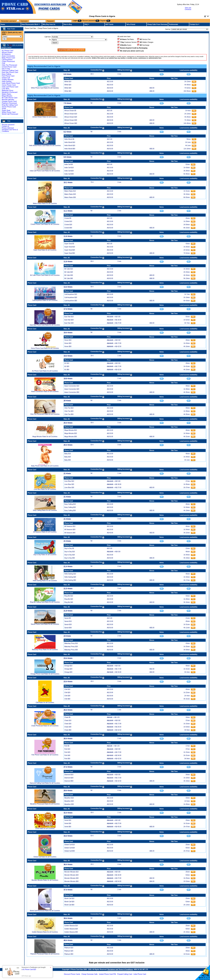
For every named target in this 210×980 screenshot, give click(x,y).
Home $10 (68, 340)
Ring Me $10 (69, 596)
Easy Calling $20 (70, 507)
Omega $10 (68, 666)
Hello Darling (7, 81)
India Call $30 (69, 174)
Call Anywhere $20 (71, 297)
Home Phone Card (9, 85)
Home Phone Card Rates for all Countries (45, 348)
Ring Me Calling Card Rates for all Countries (45, 602)
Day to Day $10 (70, 552)
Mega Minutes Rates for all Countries (45, 437)
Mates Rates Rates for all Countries (45, 203)
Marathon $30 (69, 804)
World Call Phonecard (10, 114)
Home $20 (68, 343)
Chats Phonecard (8, 61)
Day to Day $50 (70, 558)
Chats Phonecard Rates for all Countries (45, 726)
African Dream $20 (71, 117)
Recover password (8, 125)
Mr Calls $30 (69, 275)
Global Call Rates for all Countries (45, 857)
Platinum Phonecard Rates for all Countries (45, 954)
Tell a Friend (131, 24)
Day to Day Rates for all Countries (45, 555)
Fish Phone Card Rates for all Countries (45, 755)
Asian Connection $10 (72, 386)
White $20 (68, 85)
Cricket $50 (68, 228)
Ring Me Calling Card (10, 105)
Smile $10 (68, 820)
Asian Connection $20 (72, 389)
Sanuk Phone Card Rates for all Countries (45, 624)
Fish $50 (67, 759)
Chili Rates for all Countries (45, 702)
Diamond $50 (69, 781)
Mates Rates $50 (70, 197)
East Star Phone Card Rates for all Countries (45, 325)
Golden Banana (8, 80)
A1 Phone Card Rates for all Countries (45, 371)
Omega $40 (68, 672)
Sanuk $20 (68, 624)
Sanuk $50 (68, 628)
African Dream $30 (71, 120)
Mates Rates (7, 94)
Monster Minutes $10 (71, 872)
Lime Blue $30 (69, 488)
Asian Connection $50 (72, 392)
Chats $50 (68, 730)
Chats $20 (68, 724)
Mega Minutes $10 (71, 430)
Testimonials (173, 24)
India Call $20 (69, 171)
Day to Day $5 (69, 548)
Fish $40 (67, 755)
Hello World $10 (70, 142)
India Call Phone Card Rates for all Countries (45, 171)
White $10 (68, 82)
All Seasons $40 (70, 533)
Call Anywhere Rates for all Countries (45, 300)
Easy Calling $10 (70, 504)
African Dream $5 (70, 111)
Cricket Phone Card (9, 67)
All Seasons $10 (70, 526)
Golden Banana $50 (71, 932)
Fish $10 (67, 749)
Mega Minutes (7, 96)
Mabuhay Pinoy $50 (71, 650)
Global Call (6, 78)
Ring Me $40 (69, 602)
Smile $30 (68, 823)
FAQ (86, 24)
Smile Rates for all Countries (45, 828)
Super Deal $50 (70, 253)
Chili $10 (67, 689)
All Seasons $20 (70, 530)
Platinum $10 (69, 948)
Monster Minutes (8, 99)
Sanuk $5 (68, 618)
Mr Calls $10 (69, 269)
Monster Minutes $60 (71, 881)
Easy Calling (6, 74)
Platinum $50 (69, 954)
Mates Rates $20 (70, 194)
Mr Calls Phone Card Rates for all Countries (45, 275)
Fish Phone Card (8, 76)
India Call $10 (69, 168)
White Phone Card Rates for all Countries (45, 88)
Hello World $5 (69, 139)
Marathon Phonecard (10, 92)
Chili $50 (67, 699)
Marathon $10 (69, 798)
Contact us (5, 126)
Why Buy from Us (49, 24)
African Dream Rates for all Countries (45, 117)
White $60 (68, 91)
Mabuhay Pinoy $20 (71, 647)
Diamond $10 (69, 775)
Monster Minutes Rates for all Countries (45, 880)
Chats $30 (68, 727)
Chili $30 (67, 696)
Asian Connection (8, 56)
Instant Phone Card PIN (107, 974)
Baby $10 (68, 454)
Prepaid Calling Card (125, 974)
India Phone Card (140, 974)
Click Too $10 (69, 408)
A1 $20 (67, 366)
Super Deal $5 (69, 244)
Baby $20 (68, 457)
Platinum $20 (69, 951)
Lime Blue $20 (69, 484)
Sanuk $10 (68, 621)
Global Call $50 (69, 851)
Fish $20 (67, 752)
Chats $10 (68, 720)
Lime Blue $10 (69, 481)
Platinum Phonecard (9, 103)
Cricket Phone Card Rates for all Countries (45, 224)
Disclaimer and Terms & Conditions (120, 969)
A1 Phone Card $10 (29, 969)
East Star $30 (69, 323)
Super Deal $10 (70, 247)
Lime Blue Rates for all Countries (45, 489)
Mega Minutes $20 (71, 433)
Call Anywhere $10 (71, 294)
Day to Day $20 (70, 555)
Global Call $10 (69, 845)
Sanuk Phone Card (9, 107)
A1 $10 (67, 363)
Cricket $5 (68, 218)
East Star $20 (69, 320)
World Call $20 (69, 902)
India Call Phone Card (10, 87)
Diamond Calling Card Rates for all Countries (45, 783)
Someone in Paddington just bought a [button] (33, 968)
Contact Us (194, 24)
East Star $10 (69, 317)
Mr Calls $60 (69, 278)
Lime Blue (6, 89)
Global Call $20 (69, 848)
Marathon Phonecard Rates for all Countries (45, 804)
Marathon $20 (69, 801)
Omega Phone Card (9, 101)
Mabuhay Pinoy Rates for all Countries (45, 650)
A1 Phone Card (7, 50)
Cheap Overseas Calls (90, 974)
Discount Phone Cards (72, 974)
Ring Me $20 (69, 599)
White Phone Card (9, 112)
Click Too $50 (69, 414)
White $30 (68, 88)
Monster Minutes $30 (71, 878)
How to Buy (68, 24)
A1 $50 (67, 370)
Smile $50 (68, 827)
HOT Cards (109, 24)
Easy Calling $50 (70, 510)
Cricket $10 (68, 221)
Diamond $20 (69, 778)
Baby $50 (68, 460)
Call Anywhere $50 (71, 301)
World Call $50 (69, 905)
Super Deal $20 (70, 250)
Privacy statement (8, 128)
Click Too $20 (69, 411)
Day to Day (6, 69)
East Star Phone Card (10, 72)
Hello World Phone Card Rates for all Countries (45, 146)
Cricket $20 (68, 225)
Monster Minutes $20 (71, 875)
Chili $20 (67, 693)
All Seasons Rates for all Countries (45, 532)
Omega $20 (68, 669)
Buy (11, 45)
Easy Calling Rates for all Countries (45, 510)
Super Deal (6, 110)
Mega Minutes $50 (71, 437)
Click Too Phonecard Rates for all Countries (45, 414)
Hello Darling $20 (70, 577)
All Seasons (6, 54)
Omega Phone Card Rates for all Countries (45, 674)
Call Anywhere (7, 60)
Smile (4, 109)
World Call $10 (69, 898)
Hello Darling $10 (70, 574)
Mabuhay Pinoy (8, 90)
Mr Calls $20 (69, 272)
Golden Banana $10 (71, 926)
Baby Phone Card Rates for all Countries (45, 466)
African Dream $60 (71, 123)
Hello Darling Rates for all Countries (45, 581)
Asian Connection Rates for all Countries (45, 392)
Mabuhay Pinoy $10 (71, 643)
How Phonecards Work (30, 24)
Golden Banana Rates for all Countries (45, 932)
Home (3, 24)
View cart (188, 8)
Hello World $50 (70, 149)
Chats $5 (67, 717)
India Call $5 (69, 164)
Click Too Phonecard (9, 65)
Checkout (188, 9)
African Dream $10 (71, 114)
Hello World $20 (70, 146)
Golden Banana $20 (71, 929)
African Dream (7, 52)
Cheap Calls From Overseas (157, 24)
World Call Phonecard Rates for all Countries (45, 911)
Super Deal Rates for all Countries (45, 250)
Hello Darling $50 (70, 580)
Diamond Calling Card (10, 70)
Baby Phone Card (8, 58)
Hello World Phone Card (11, 83)
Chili (3, 63)
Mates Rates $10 (70, 191)
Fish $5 (67, 746)
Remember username (9, 21)
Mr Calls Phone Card (10, 98)
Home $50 (68, 346)
